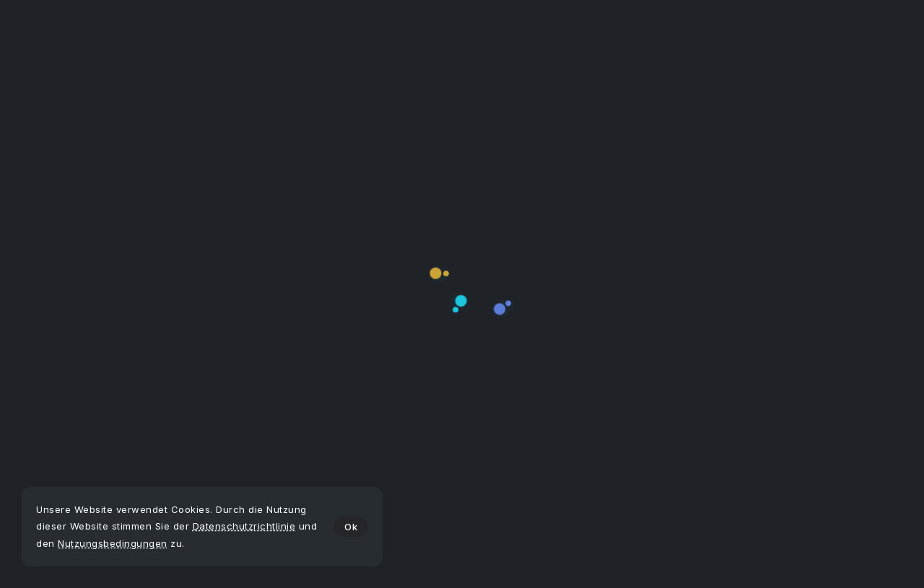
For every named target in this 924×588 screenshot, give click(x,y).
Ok (351, 527)
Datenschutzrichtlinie (244, 526)
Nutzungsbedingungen (113, 543)
